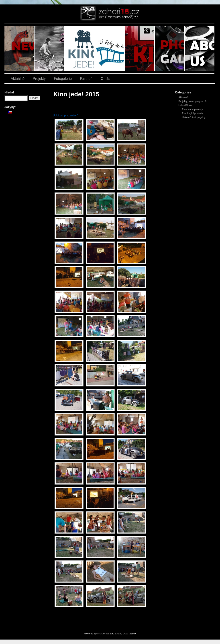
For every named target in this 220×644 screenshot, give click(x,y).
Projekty (39, 79)
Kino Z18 (140, 48)
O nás (200, 48)
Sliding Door (122, 634)
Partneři (86, 79)
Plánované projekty (192, 109)
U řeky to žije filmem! (110, 48)
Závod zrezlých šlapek (50, 48)
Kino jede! (80, 48)
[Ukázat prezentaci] (66, 115)
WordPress (103, 634)
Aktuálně (19, 48)
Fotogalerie (170, 48)
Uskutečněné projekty (194, 117)
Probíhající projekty (192, 113)
